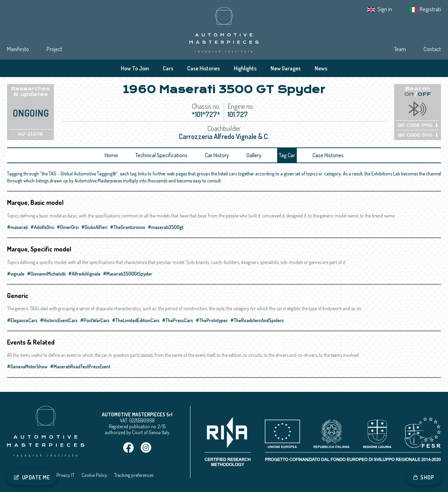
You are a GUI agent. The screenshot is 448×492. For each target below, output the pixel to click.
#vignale (16, 274)
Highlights (245, 68)
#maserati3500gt (166, 227)
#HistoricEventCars (59, 320)
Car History (217, 155)
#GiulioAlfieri (94, 227)
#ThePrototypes (212, 320)
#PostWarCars (95, 320)
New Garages (286, 68)
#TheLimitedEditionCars (136, 320)
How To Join (135, 68)
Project (54, 49)
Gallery (254, 155)
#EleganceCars (22, 320)
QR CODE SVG (418, 135)
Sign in (385, 9)
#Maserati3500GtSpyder (128, 274)
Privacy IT (65, 475)
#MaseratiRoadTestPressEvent (80, 366)
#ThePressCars (178, 320)
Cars (168, 68)
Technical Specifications (162, 155)
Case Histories (204, 68)
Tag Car (287, 155)
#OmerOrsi (68, 227)
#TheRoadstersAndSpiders (257, 320)
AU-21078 (30, 134)
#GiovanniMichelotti (46, 274)
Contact (432, 49)
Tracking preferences (134, 475)
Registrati (430, 9)
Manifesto (18, 49)
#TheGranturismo (128, 227)
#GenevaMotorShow (27, 366)
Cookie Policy (94, 475)
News (321, 68)
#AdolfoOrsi (42, 227)
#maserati (17, 227)
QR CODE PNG (418, 125)
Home (111, 155)
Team (400, 49)
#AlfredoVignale (84, 274)
